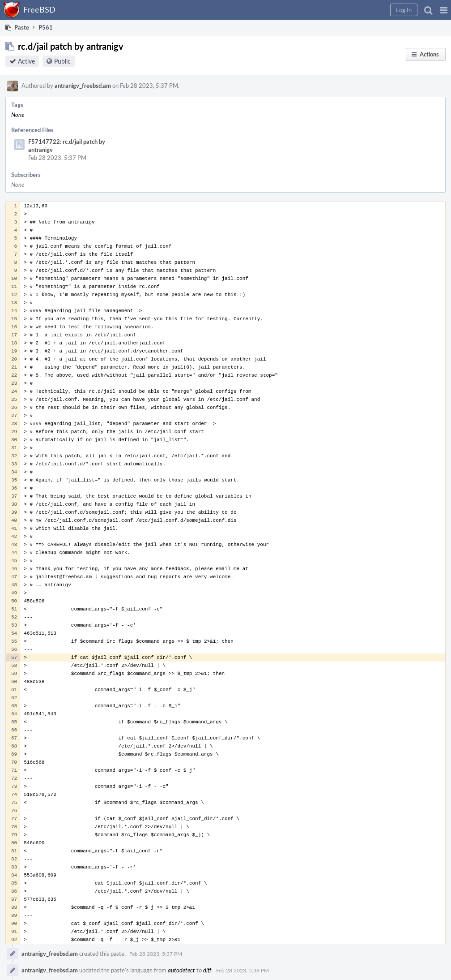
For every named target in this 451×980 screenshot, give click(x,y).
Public (62, 61)
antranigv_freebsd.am (83, 86)
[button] (444, 10)
